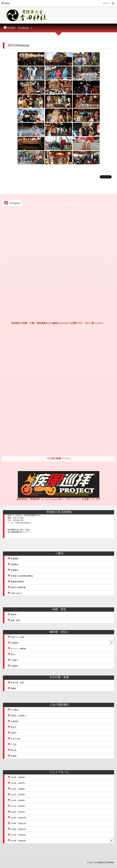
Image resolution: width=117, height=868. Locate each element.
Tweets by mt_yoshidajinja (72, 204)
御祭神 (12, 615)
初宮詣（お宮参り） (17, 716)
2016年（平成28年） (17, 841)
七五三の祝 (14, 739)
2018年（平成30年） (17, 829)
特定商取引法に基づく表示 (19, 530)
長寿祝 (12, 756)
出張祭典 (13, 643)
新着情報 (13, 559)
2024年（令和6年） (17, 789)
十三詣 (12, 744)
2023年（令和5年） (17, 795)
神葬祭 (12, 689)
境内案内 (13, 564)
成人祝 (12, 750)
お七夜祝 (13, 710)
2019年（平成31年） (17, 823)
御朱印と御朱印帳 (17, 587)
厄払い (12, 654)
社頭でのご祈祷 (16, 637)
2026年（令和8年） (17, 777)
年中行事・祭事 (16, 683)
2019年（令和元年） (17, 818)
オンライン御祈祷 (17, 649)
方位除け (13, 660)
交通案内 (13, 570)
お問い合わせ (15, 593)
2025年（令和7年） (17, 783)
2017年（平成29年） (17, 835)
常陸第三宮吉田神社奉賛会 (20, 576)
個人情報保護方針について (19, 532)
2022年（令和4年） (17, 800)
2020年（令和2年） (17, 812)
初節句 (12, 733)
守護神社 (13, 666)
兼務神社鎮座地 (16, 582)
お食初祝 (13, 721)
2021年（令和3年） (17, 806)
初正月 (12, 727)
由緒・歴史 (14, 620)
